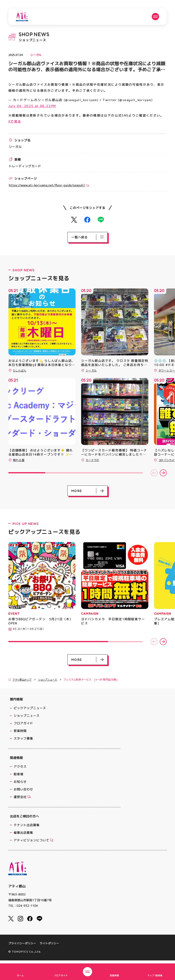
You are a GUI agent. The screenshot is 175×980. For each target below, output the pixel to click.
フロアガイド (23, 723)
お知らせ (20, 782)
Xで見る (15, 121)
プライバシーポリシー (22, 943)
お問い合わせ (23, 789)
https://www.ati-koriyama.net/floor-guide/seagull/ (49, 185)
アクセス (20, 766)
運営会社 (22, 797)
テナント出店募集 (27, 825)
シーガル (36, 55)
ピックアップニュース (30, 708)
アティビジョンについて (33, 840)
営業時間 (20, 731)
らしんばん (20, 370)
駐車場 (18, 774)
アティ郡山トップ (20, 679)
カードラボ (92, 460)
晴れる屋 (19, 460)
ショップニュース (48, 679)
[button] (154, 473)
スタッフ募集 (23, 738)
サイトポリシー (49, 943)
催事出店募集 (23, 832)
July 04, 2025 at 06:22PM (32, 106)
